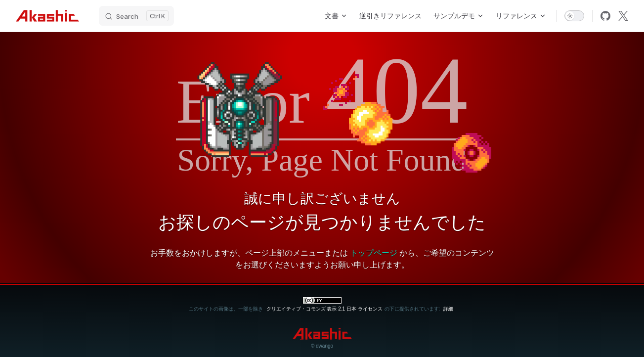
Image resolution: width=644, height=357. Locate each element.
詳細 (448, 309)
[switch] (574, 16)
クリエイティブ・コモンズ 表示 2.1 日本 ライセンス (324, 309)
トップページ (374, 253)
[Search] (136, 16)
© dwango (322, 346)
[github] (605, 16)
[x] (623, 16)
